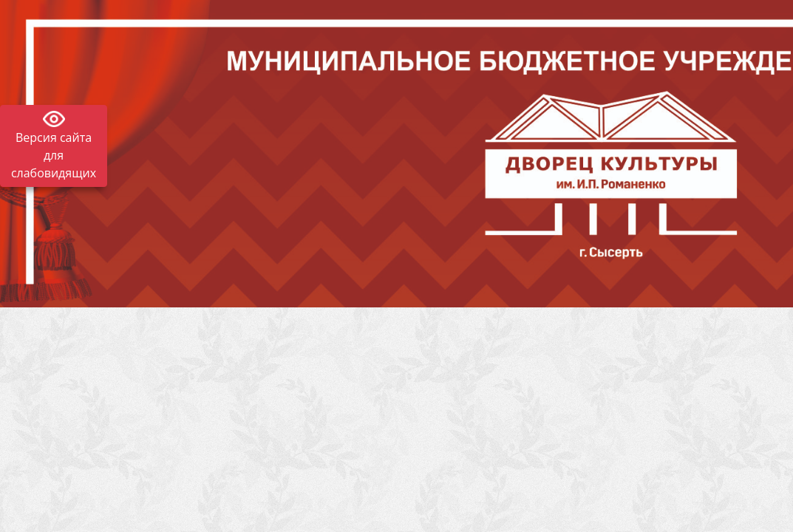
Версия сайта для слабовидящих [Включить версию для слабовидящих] (54, 155)
